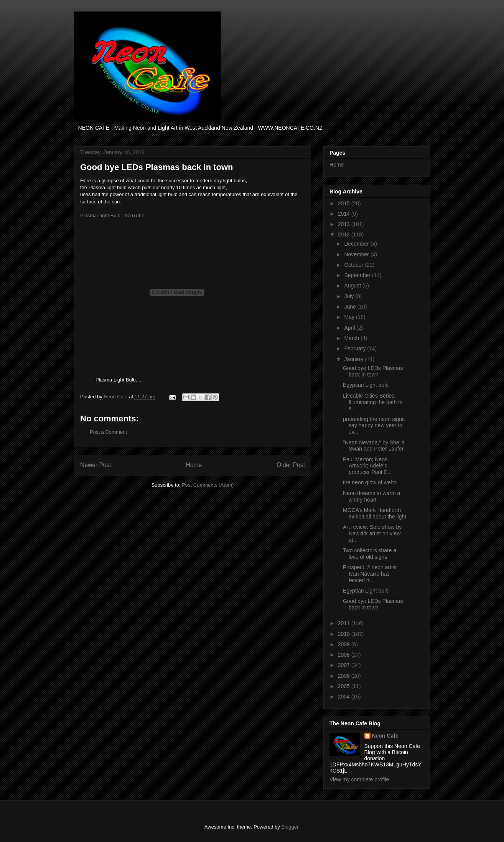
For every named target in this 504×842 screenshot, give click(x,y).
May (350, 317)
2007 (345, 665)
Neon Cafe (385, 736)
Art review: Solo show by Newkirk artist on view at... (372, 533)
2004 (345, 697)
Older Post (291, 465)
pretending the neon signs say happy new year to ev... (374, 426)
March (352, 338)
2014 (345, 214)
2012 (345, 234)
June (351, 307)
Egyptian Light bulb (366, 385)
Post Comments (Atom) (208, 485)
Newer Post (96, 465)
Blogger (290, 827)
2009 (345, 644)
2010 (345, 634)
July (350, 296)
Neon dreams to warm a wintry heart (371, 496)
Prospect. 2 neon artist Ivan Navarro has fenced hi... (370, 574)
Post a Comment (108, 432)
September (358, 275)
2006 (345, 676)
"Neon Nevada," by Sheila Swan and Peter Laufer (374, 446)
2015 (345, 203)
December (357, 244)
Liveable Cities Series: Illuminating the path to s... (373, 402)
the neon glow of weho (370, 482)
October (354, 265)
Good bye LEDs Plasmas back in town (373, 371)
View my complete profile (359, 779)
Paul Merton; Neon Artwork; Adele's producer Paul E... (367, 466)
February (356, 348)
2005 (345, 686)
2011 (345, 623)
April (350, 328)
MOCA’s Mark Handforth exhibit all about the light (375, 513)
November (357, 254)
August (353, 286)
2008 (345, 655)
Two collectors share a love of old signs (370, 554)
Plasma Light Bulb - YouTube (112, 215)
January (354, 359)
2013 (345, 224)
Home (194, 465)
